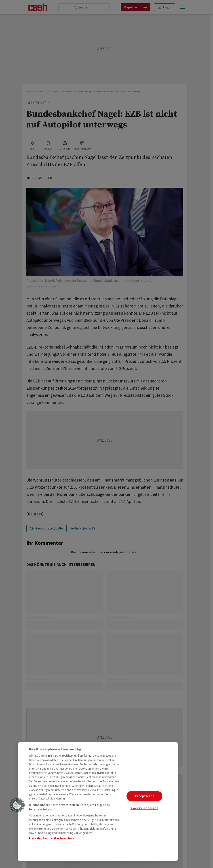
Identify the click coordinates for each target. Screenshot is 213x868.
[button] (17, 805)
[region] (98, 802)
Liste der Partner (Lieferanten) (51, 838)
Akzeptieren (144, 796)
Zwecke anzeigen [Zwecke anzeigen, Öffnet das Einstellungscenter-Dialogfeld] (144, 808)
